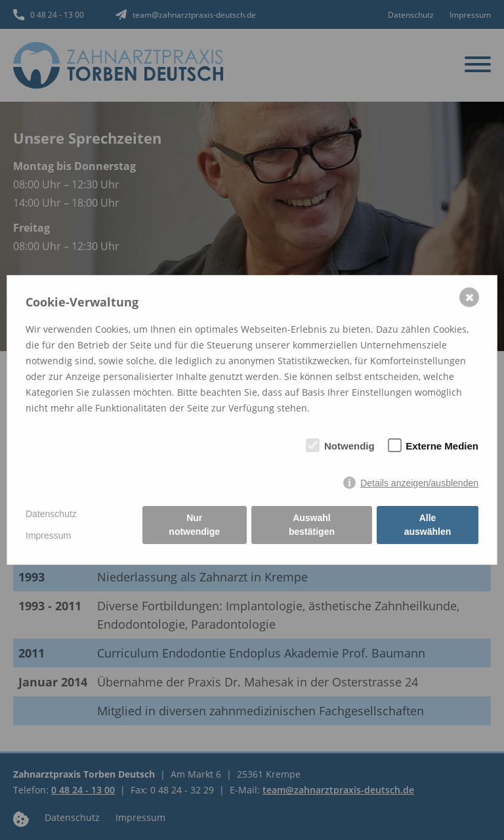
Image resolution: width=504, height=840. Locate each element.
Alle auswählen (428, 525)
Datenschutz (51, 514)
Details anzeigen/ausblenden (419, 483)
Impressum (48, 535)
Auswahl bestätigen (312, 525)
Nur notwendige (194, 525)
